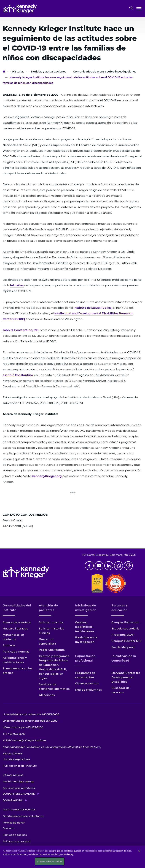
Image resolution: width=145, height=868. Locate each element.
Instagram (119, 566)
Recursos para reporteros (19, 788)
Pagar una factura (52, 650)
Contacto (9, 828)
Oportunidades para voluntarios (23, 816)
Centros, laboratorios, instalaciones (85, 627)
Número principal (23, 727)
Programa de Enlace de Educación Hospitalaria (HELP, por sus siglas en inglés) (54, 669)
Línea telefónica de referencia (31, 714)
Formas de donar (14, 823)
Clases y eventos (87, 683)
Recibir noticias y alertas (18, 782)
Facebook (89, 566)
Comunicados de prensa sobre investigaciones (105, 72)
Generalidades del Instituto (17, 608)
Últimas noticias (13, 775)
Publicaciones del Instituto (20, 766)
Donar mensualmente (19, 794)
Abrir (139, 9)
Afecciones (47, 695)
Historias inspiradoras (16, 759)
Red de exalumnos (89, 690)
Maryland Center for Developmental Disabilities (126, 677)
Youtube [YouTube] (99, 566)
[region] (72, 857)
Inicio (4, 72)
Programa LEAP (123, 635)
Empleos (9, 645)
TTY (14, 734)
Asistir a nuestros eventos (19, 810)
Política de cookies (15, 835)
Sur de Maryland (123, 647)
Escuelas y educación (120, 608)
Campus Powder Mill (126, 641)
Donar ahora (13, 800)
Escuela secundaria (125, 628)
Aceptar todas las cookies (50, 861)
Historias (18, 72)
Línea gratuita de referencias (30, 721)
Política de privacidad (17, 841)
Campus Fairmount (126, 622)
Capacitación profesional (85, 658)
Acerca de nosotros (17, 622)
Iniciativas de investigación (86, 608)
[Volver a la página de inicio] (20, 9)
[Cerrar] (139, 851)
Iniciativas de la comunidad (124, 658)
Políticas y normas (16, 652)
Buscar (131, 8)
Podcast (128, 566)
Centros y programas (54, 656)
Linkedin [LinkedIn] (109, 566)
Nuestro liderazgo (15, 628)
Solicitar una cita (51, 622)
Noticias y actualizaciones (49, 72)
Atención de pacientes (48, 608)
